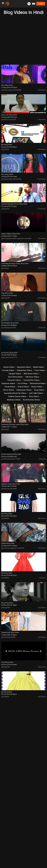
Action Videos (37, 387)
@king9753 (6, 298)
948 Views (42, 489)
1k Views (42, 459)
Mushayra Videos (14, 400)
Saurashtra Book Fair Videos (15, 393)
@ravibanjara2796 (9, 328)
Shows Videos (9, 367)
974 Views (42, 697)
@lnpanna (5, 209)
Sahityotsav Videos (24, 390)
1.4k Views (42, 429)
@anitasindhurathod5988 (11, 90)
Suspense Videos (8, 383)
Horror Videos (9, 390)
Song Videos (39, 390)
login (41, 4)
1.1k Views (42, 209)
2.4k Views (42, 149)
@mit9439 (5, 149)
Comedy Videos (8, 370)
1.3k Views (42, 238)
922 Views (42, 667)
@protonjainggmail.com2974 (13, 548)
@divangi (5, 268)
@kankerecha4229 (9, 120)
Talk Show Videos (32, 377)
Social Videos (10, 387)
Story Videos (34, 396)
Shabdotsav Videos (24, 370)
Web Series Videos (31, 374)
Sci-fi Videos (23, 383)
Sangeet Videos (15, 374)
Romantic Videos (14, 380)
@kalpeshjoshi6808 (9, 489)
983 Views (42, 518)
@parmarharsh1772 (9, 357)
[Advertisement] (23, 40)
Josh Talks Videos (36, 393)
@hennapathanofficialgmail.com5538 (16, 238)
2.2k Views (42, 179)
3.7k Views (42, 90)
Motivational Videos (38, 383)
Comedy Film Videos (31, 380)
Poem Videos (40, 370)
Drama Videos (23, 387)
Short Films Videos (15, 377)
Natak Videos (38, 367)
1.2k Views (42, 328)
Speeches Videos (24, 367)
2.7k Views (42, 120)
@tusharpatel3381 (8, 637)
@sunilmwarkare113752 (11, 459)
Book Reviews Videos (32, 400)
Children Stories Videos (17, 396)
